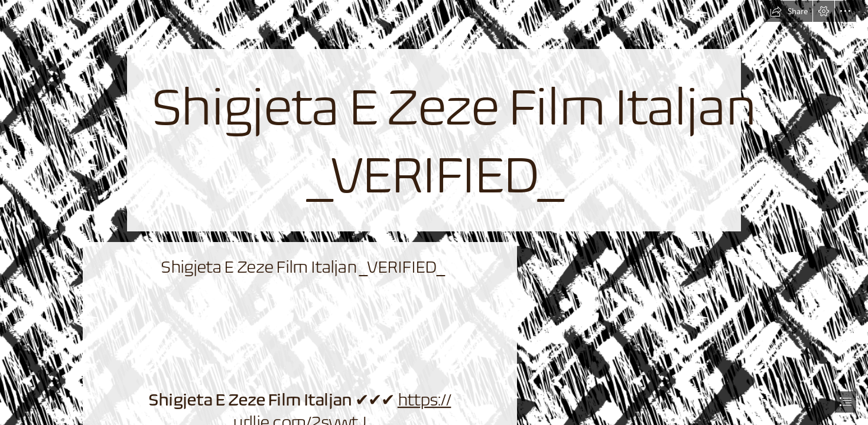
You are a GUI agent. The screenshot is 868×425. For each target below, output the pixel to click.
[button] (789, 11)
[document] (434, 212)
